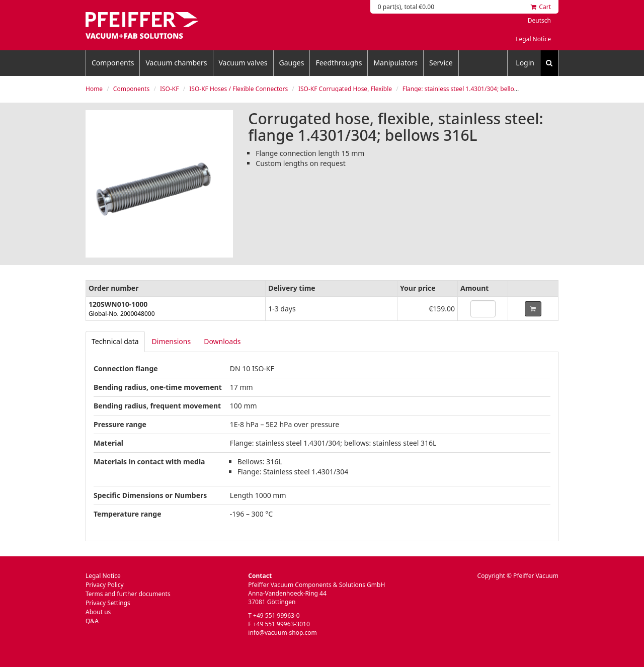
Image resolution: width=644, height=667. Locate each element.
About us (98, 612)
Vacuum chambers (176, 63)
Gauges (292, 63)
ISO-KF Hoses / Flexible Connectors (238, 89)
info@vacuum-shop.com (282, 633)
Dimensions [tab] (172, 341)
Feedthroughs (339, 63)
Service (441, 63)
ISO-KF (170, 89)
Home (94, 89)
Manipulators (395, 63)
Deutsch (539, 20)
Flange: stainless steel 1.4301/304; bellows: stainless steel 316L (491, 89)
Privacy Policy (105, 585)
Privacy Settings (108, 603)
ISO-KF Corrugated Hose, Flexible (345, 89)
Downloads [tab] (222, 341)
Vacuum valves (243, 63)
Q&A (92, 621)
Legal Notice (533, 39)
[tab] (115, 342)
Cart (541, 7)
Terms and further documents (128, 594)
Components (113, 63)
